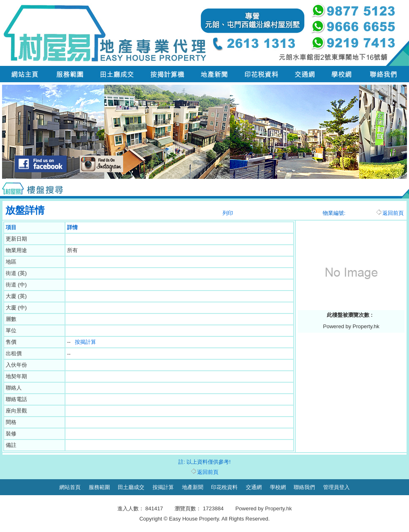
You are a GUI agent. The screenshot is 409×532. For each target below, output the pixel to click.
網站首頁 (70, 487)
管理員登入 (336, 487)
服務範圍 (99, 487)
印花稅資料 (224, 487)
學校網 (278, 487)
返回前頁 (390, 213)
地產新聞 (193, 487)
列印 (228, 213)
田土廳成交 (131, 487)
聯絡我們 (304, 487)
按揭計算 (85, 342)
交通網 (254, 487)
